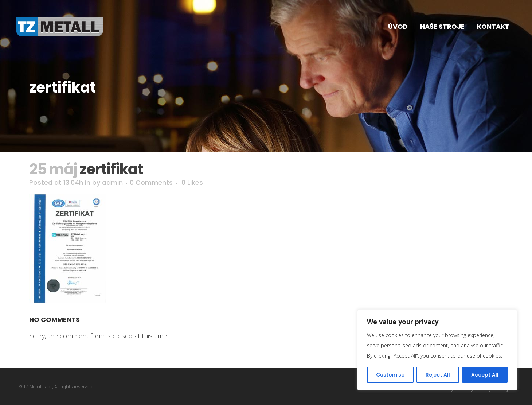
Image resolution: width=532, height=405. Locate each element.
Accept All (485, 375)
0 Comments (151, 182)
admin (112, 182)
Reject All (438, 375)
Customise (390, 375)
